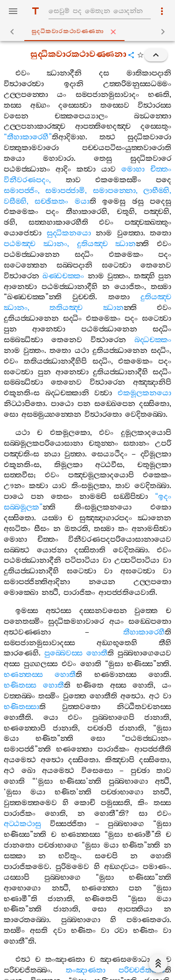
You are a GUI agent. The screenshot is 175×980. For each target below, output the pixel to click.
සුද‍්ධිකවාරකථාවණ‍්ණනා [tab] (89, 32)
